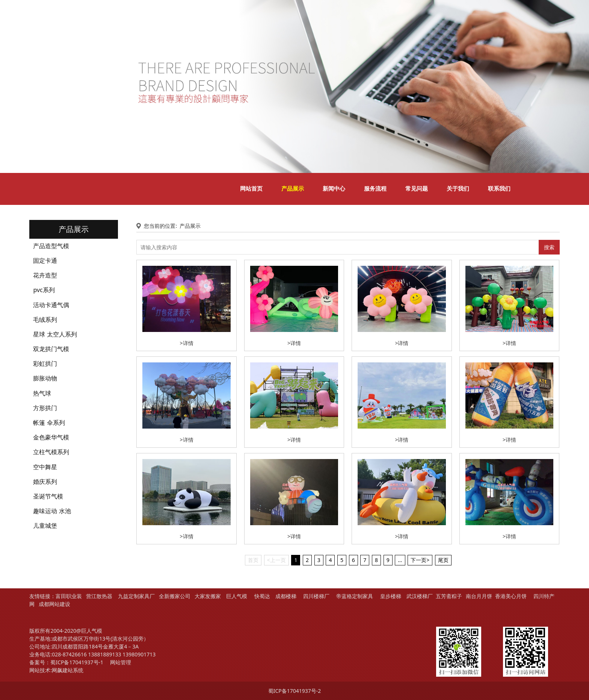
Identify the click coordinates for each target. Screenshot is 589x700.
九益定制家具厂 (136, 596)
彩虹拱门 (45, 364)
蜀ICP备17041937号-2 (295, 691)
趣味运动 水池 (52, 511)
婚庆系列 (45, 482)
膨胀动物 (45, 378)
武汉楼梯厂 (420, 596)
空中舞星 (45, 467)
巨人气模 (237, 596)
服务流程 (375, 189)
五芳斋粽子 (449, 596)
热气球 (42, 393)
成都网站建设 (54, 604)
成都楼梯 (285, 596)
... (400, 560)
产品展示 (293, 189)
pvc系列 (44, 290)
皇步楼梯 (391, 596)
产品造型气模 (51, 246)
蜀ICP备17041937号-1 (77, 662)
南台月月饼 (479, 596)
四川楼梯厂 (316, 596)
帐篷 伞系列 (49, 423)
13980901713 (139, 654)
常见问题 (417, 189)
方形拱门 (45, 408)
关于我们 (458, 189)
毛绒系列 (45, 320)
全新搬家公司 (175, 596)
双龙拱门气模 (51, 349)
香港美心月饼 (511, 596)
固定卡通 (45, 261)
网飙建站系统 (68, 670)
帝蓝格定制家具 (355, 596)
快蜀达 (262, 596)
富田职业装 (69, 596)
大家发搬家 (208, 596)
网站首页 (251, 189)
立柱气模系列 (51, 452)
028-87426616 (69, 654)
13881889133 (104, 654)
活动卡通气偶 (51, 305)
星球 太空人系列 (55, 334)
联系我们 (499, 189)
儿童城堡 (45, 526)
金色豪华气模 (51, 437)
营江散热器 (99, 596)
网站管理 (121, 662)
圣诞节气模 (48, 496)
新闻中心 (334, 189)
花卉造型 (45, 275)
